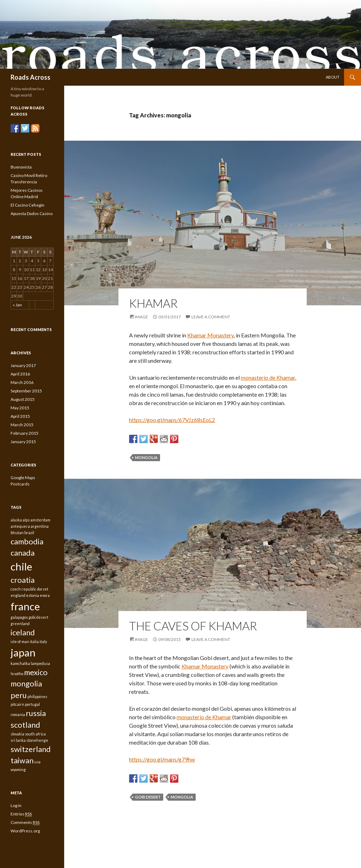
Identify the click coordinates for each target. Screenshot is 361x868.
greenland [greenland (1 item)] (20, 624)
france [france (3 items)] (25, 606)
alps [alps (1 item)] (26, 520)
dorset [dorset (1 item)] (43, 589)
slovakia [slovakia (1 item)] (17, 734)
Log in (16, 805)
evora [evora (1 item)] (45, 595)
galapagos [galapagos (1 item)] (19, 617)
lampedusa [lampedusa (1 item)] (40, 663)
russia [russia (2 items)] (36, 713)
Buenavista (21, 167)
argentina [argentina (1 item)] (40, 526)
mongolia (146, 457)
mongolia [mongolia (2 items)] (26, 683)
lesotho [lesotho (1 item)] (17, 674)
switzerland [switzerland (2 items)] (31, 749)
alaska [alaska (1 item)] (16, 520)
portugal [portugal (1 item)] (32, 704)
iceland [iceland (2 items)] (23, 632)
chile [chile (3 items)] (21, 566)
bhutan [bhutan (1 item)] (17, 533)
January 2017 (23, 365)
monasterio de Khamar (268, 377)
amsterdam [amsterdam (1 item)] (40, 520)
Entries (21, 814)
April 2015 (20, 416)
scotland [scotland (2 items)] (25, 725)
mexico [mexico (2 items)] (36, 672)
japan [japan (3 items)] (23, 652)
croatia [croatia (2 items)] (23, 580)
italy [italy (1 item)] (43, 641)
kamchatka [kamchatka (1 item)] (20, 663)
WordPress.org (25, 831)
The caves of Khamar (193, 626)
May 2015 (20, 408)
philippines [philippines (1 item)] (37, 696)
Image (141, 317)
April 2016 (20, 374)
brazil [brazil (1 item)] (29, 533)
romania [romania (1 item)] (18, 714)
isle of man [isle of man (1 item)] (20, 641)
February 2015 (25, 433)
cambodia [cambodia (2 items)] (27, 541)
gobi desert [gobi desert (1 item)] (38, 617)
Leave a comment (211, 317)
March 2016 (22, 382)
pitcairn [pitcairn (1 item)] (17, 704)
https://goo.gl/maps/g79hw (162, 759)
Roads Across (30, 77)
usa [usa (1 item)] (37, 762)
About (333, 77)
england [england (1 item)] (18, 595)
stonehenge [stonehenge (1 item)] (37, 740)
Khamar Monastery (210, 335)
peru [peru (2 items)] (19, 695)
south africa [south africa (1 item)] (35, 734)
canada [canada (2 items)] (23, 553)
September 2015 (26, 391)
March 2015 (22, 425)
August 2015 (23, 399)
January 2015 (23, 442)
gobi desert (148, 797)
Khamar (153, 303)
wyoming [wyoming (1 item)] (18, 769)
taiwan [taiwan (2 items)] (22, 760)
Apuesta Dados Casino (32, 213)
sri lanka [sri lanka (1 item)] (18, 740)
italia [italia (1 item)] (34, 641)
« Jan (17, 305)
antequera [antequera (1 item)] (20, 526)
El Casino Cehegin (27, 205)
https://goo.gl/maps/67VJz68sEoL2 (172, 420)
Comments (25, 823)
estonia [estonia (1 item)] (33, 595)
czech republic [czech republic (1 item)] (23, 589)
